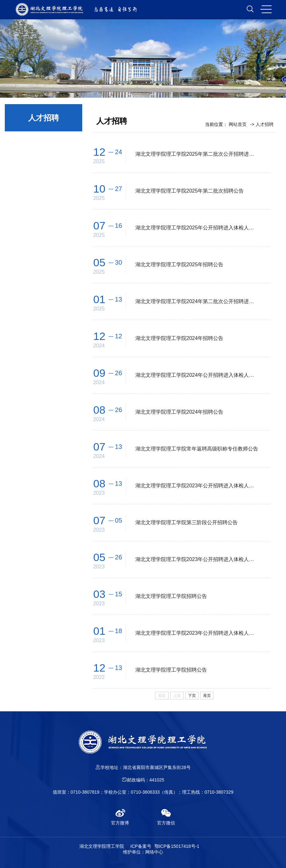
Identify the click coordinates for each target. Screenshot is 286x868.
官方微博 (120, 817)
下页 (192, 696)
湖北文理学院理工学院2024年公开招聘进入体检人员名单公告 (197, 375)
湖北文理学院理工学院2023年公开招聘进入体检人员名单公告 (197, 486)
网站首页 (238, 124)
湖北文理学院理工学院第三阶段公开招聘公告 (187, 522)
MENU (265, 9)
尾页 (207, 696)
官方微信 (166, 817)
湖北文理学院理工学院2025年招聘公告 (179, 265)
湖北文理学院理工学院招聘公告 (171, 596)
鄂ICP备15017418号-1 (177, 846)
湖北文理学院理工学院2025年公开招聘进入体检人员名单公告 (197, 228)
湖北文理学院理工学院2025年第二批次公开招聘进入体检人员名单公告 (197, 154)
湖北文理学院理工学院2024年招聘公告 (179, 338)
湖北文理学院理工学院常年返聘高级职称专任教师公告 (197, 449)
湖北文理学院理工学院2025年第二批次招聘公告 (190, 191)
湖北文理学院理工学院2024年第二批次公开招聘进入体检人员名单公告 (197, 301)
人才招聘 (265, 124)
